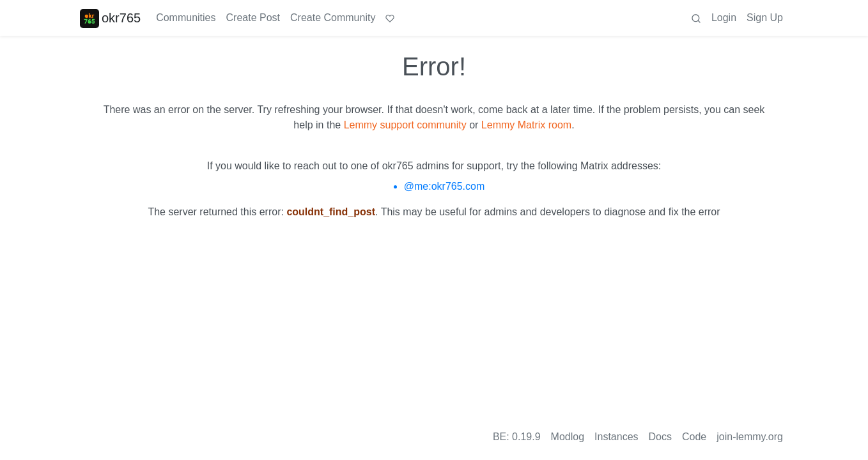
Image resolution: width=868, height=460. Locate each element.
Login (724, 18)
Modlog (568, 437)
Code (694, 437)
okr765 (110, 18)
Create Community (333, 18)
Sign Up (765, 18)
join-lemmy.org (750, 437)
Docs (660, 437)
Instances (616, 437)
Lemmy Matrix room (526, 125)
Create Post (253, 18)
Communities (186, 18)
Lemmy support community (405, 125)
